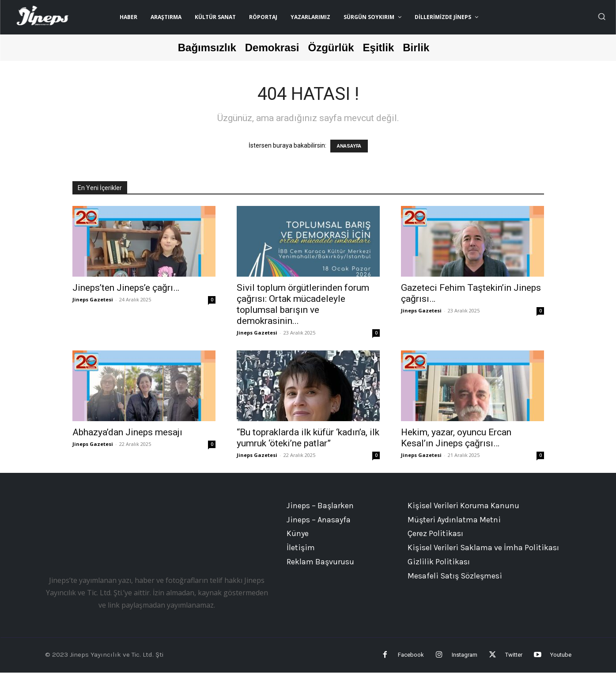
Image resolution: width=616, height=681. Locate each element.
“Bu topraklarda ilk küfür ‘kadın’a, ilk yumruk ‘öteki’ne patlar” (308, 438)
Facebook (384, 659)
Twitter (505, 659)
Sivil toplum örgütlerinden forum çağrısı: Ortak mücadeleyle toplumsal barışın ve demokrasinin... (303, 304)
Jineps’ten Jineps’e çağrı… (126, 288)
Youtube (561, 659)
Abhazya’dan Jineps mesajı (127, 432)
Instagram (447, 659)
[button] (601, 16)
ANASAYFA (349, 146)
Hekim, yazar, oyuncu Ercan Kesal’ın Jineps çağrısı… (456, 438)
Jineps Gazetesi (93, 299)
